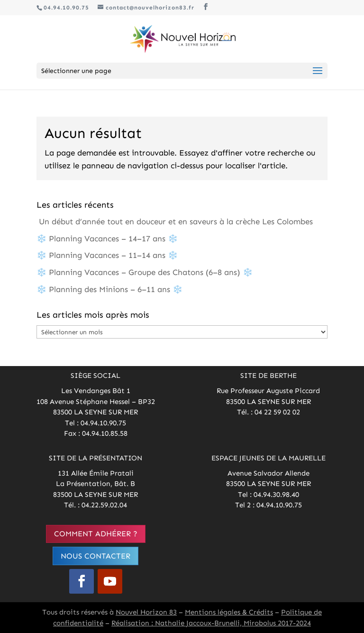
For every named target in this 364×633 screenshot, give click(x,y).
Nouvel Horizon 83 (146, 612)
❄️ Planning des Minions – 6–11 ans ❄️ (109, 289)
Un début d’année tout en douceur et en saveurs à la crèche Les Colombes (175, 221)
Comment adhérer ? (96, 534)
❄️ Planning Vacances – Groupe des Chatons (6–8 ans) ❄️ (145, 272)
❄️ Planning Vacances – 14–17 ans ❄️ (107, 239)
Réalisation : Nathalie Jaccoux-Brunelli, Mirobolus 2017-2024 (211, 623)
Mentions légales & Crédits (229, 612)
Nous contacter (96, 556)
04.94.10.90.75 (66, 8)
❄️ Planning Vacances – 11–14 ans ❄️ (107, 255)
